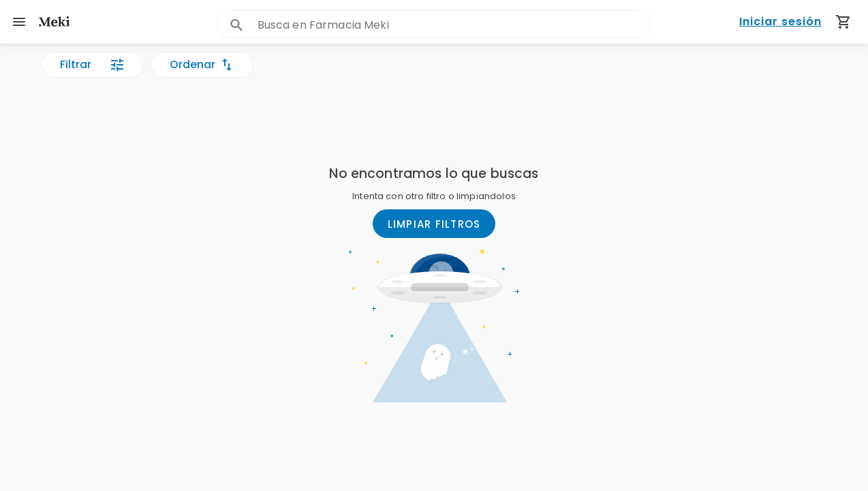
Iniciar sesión (780, 22)
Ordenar (202, 65)
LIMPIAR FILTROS (434, 224)
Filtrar (93, 65)
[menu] (19, 22)
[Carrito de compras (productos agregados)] (843, 22)
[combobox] (454, 25)
